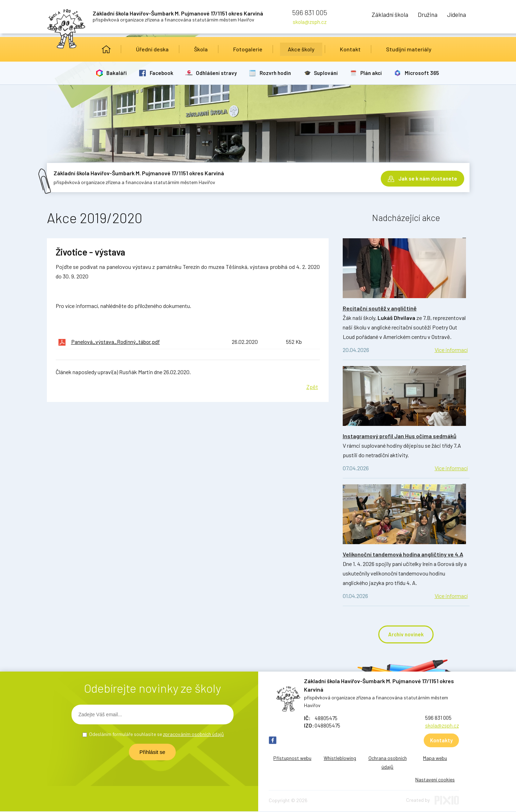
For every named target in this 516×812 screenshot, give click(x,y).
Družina (416, 16)
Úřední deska (152, 49)
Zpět (312, 386)
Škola (201, 49)
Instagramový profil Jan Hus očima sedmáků (400, 436)
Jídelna (454, 16)
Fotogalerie (248, 49)
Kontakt (350, 49)
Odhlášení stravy (219, 73)
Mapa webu (435, 759)
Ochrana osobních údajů (388, 763)
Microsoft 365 (428, 73)
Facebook (163, 73)
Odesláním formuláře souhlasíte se (157, 735)
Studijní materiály (409, 49)
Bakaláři (118, 73)
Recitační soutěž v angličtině (380, 308)
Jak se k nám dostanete (428, 176)
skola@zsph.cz (310, 22)
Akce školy (301, 49)
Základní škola (370, 16)
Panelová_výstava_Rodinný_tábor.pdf (116, 342)
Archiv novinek (406, 635)
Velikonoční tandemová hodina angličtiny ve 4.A (403, 554)
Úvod (106, 49)
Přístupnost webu (292, 759)
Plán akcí (376, 73)
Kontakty (441, 741)
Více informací (451, 350)
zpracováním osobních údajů (194, 735)
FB (273, 741)
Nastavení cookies (435, 780)
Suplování (330, 73)
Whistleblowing (340, 759)
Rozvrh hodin (279, 73)
